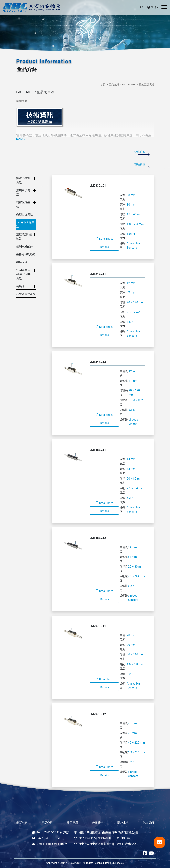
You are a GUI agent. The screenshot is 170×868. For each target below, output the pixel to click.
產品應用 (72, 823)
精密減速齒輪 (23, 205)
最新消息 (22, 823)
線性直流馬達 (147, 85)
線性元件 (22, 262)
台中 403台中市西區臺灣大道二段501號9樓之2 (107, 844)
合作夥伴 (98, 823)
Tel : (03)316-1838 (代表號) (54, 832)
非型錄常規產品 (26, 294)
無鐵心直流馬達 (23, 180)
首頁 (103, 85)
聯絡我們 (148, 823)
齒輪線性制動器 (26, 254)
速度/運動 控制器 (24, 237)
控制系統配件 (25, 246)
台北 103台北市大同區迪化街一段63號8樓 (104, 838)
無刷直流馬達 (23, 193)
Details (104, 247)
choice (120, 863)
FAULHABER (129, 85)
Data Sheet (104, 239)
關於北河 (123, 823)
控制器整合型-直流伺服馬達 (24, 274)
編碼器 (20, 286)
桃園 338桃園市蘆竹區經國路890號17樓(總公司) (108, 832)
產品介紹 (114, 85)
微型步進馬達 (25, 215)
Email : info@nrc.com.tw (52, 844)
